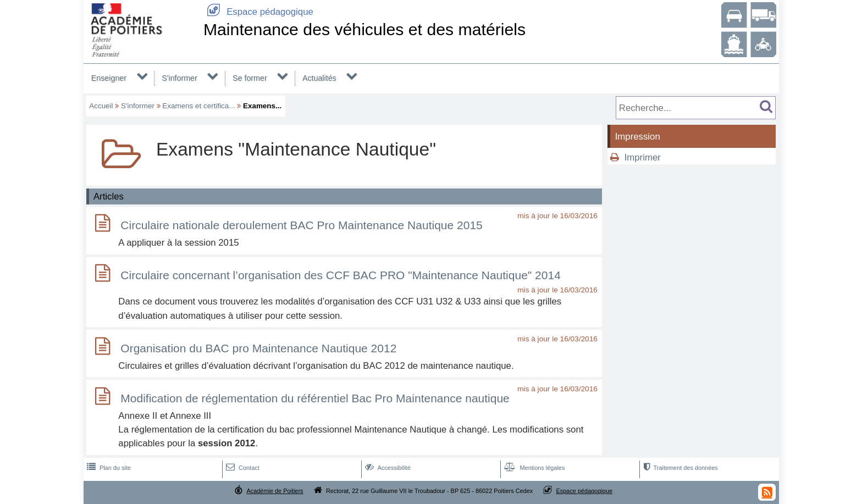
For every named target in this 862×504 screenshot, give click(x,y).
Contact (242, 468)
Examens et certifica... (198, 106)
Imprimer (643, 157)
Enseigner (109, 78)
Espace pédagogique (258, 12)
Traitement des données (679, 468)
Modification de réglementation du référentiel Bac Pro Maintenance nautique (315, 398)
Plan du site (108, 468)
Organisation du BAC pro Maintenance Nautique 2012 (258, 348)
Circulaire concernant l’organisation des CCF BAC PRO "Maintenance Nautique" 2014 (340, 275)
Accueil (101, 106)
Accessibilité (387, 468)
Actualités (319, 78)
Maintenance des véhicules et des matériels (364, 29)
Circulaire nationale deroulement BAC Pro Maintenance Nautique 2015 (301, 225)
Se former (250, 78)
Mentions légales (533, 468)
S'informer (179, 78)
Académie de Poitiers (275, 491)
